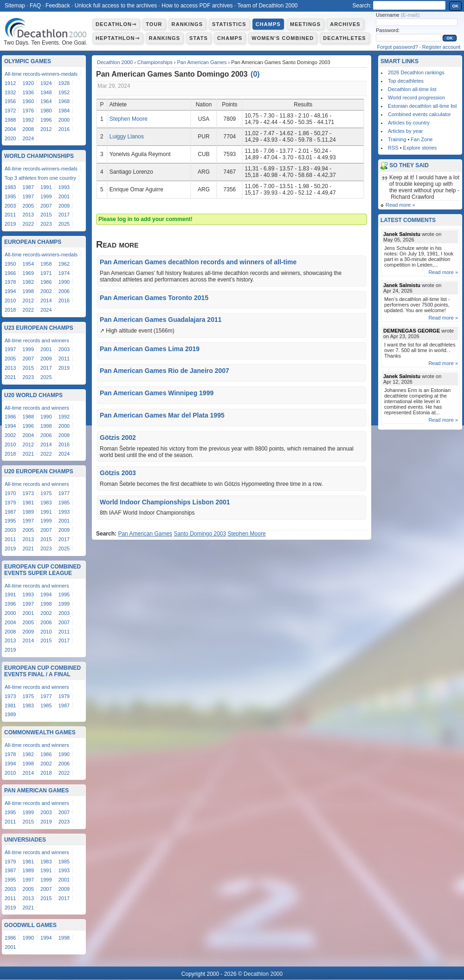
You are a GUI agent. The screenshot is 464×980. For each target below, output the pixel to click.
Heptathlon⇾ (118, 38)
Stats (199, 38)
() (255, 74)
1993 (64, 187)
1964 (46, 101)
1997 (28, 196)
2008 (28, 129)
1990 (64, 282)
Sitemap (15, 6)
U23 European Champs (39, 328)
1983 (10, 187)
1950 (10, 264)
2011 (10, 215)
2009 (64, 206)
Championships (155, 62)
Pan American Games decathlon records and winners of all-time (198, 262)
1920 (28, 83)
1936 (28, 92)
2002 (46, 291)
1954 (28, 264)
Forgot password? (398, 47)
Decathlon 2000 (115, 62)
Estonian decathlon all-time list (422, 106)
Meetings (305, 24)
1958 (46, 264)
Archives (345, 24)
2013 (28, 215)
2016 (64, 129)
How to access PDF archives (197, 6)
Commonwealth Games (40, 732)
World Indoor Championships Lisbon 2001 (165, 502)
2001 (64, 196)
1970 (10, 493)
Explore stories (420, 148)
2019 (10, 224)
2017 (64, 215)
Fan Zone (422, 139)
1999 (46, 196)
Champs (268, 24)
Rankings (187, 24)
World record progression (416, 98)
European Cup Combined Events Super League (42, 570)
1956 (10, 101)
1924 (46, 83)
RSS (393, 148)
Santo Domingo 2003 (200, 534)
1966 (10, 273)
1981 (28, 503)
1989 (28, 512)
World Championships (39, 156)
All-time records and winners (37, 340)
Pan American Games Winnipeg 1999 (157, 393)
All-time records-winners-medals (41, 74)
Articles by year (405, 131)
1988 (10, 120)
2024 (28, 138)
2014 (46, 301)
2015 (46, 215)
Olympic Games (28, 61)
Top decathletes (406, 81)
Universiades (25, 840)
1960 (28, 101)
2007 (46, 206)
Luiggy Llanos (127, 137)
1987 (28, 187)
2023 (46, 224)
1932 (10, 92)
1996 (46, 120)
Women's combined (283, 38)
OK (456, 6)
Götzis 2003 (118, 473)
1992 (28, 120)
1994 (10, 291)
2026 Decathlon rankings (416, 72)
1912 (10, 83)
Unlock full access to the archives (116, 6)
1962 (64, 264)
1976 (28, 111)
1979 (10, 503)
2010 (10, 301)
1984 (64, 111)
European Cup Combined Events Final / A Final (42, 671)
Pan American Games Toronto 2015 (154, 298)
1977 (64, 493)
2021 (10, 377)
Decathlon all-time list (412, 89)
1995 (10, 196)
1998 (28, 291)
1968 (64, 101)
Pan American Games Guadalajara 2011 (161, 320)
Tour (154, 24)
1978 (10, 282)
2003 (10, 206)
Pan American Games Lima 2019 (150, 349)
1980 (46, 111)
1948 (46, 92)
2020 (10, 138)
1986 (46, 282)
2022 (28, 224)
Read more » (400, 205)
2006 (64, 291)
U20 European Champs (39, 471)
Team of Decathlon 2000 (267, 6)
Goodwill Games (30, 925)
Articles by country (409, 123)
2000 (64, 120)
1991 (46, 187)
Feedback (58, 6)
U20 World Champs (33, 395)
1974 (64, 273)
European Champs (33, 242)
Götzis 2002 (118, 438)
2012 (46, 129)
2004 (10, 129)
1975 (46, 493)
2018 (10, 310)
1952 (64, 92)
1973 (28, 493)
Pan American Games (202, 62)
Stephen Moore (129, 119)
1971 (46, 273)
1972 (10, 111)
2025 (64, 224)
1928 (64, 83)
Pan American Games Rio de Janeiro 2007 (164, 371)
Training (397, 139)
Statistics (229, 24)
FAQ (35, 6)
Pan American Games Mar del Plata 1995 (162, 415)
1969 (28, 273)
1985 (64, 503)
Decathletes (345, 38)
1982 (28, 282)
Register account (441, 47)
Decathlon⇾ (116, 24)
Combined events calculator (419, 114)
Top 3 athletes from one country (40, 178)
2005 (28, 206)
